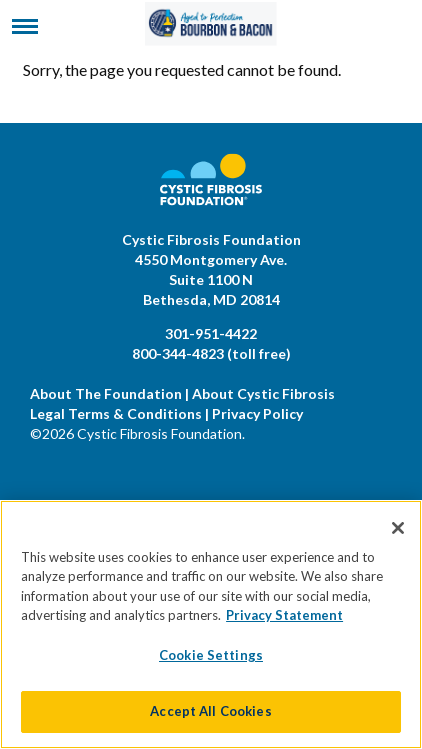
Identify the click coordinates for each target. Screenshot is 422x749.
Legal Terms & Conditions (116, 413)
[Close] (398, 528)
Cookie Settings (211, 655)
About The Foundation (106, 393)
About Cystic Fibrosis (263, 393)
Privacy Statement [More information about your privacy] (284, 615)
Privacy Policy (257, 413)
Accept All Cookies (210, 712)
